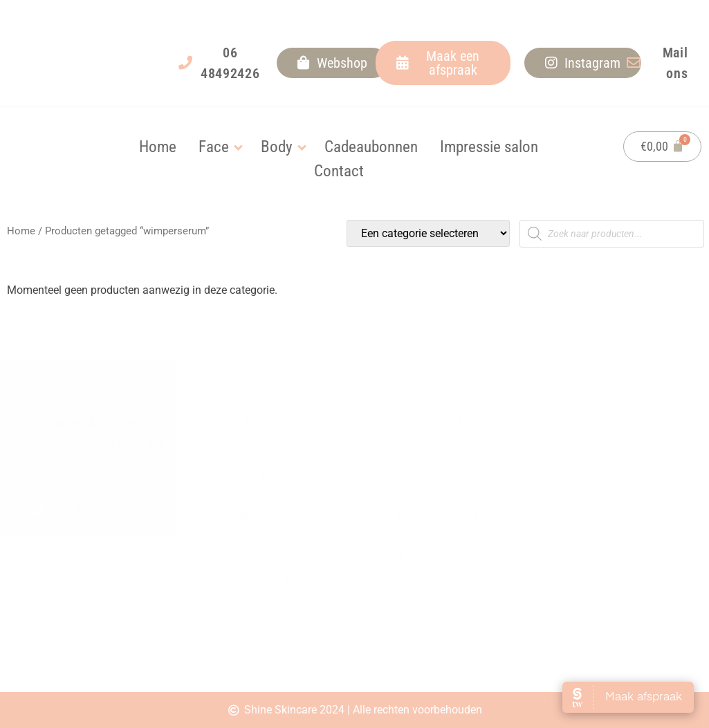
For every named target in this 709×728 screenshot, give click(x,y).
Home (21, 231)
